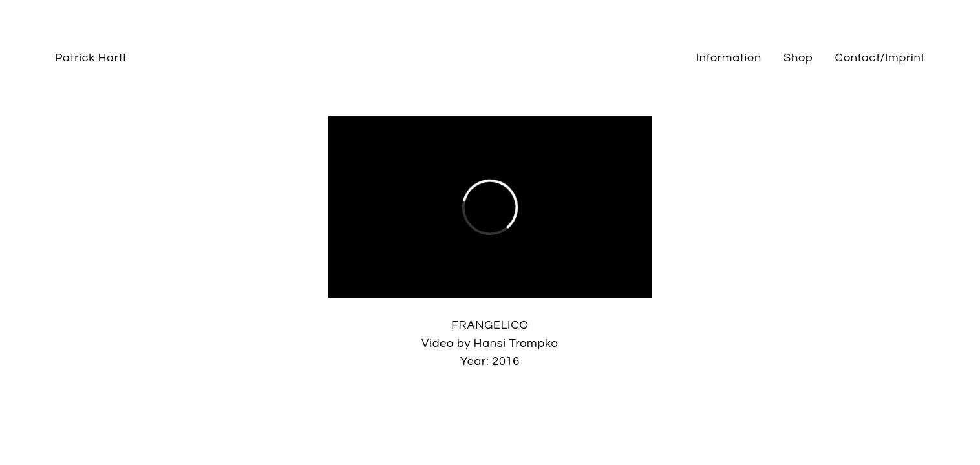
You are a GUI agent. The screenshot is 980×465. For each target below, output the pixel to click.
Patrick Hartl (91, 58)
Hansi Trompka (516, 343)
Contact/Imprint (880, 58)
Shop (798, 58)
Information (729, 58)
